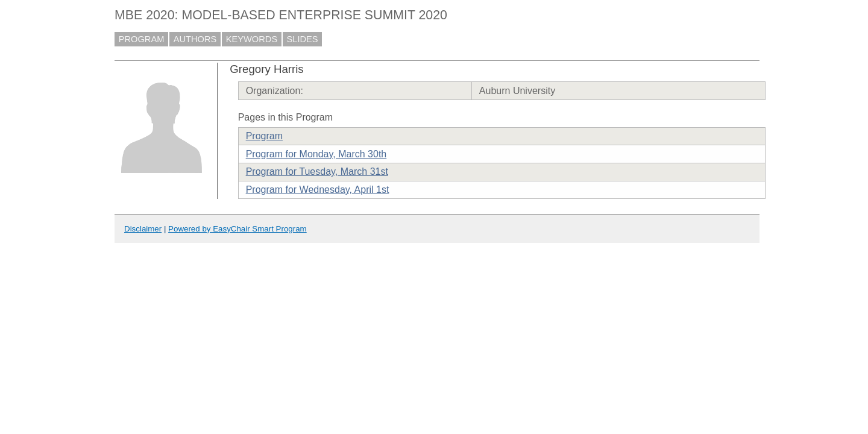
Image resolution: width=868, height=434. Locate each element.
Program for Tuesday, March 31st (317, 171)
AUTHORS (195, 39)
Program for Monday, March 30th (316, 154)
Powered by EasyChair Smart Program (237, 229)
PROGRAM (142, 39)
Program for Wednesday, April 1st (318, 190)
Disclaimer (143, 229)
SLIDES (303, 39)
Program (264, 136)
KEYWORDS (252, 39)
